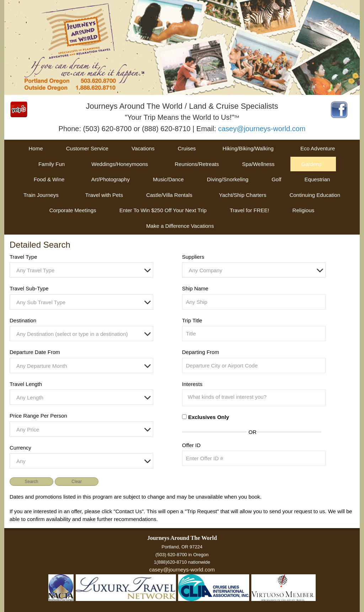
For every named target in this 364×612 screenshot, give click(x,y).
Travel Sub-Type (29, 288)
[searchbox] (256, 397)
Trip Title (192, 320)
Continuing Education (315, 195)
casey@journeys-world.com (262, 129)
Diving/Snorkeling (228, 179)
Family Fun (52, 164)
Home (36, 148)
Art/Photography (111, 179)
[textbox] (83, 270)
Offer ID (191, 445)
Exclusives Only (208, 417)
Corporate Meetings (73, 210)
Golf (277, 179)
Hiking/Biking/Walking (248, 148)
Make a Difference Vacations (180, 226)
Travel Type (23, 257)
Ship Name (195, 288)
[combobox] (81, 270)
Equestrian (317, 179)
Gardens (311, 164)
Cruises (187, 148)
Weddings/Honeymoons (120, 164)
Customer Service (87, 148)
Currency (20, 448)
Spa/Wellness (258, 164)
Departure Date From (35, 352)
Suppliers (193, 257)
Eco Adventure (318, 148)
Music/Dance (168, 179)
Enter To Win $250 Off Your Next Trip (163, 210)
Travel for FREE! (249, 210)
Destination (23, 320)
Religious (304, 210)
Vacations (143, 148)
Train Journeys (41, 195)
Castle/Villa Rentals (169, 195)
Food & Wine (49, 179)
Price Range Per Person (38, 416)
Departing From (200, 352)
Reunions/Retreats (197, 164)
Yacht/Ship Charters (243, 195)
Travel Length (26, 384)
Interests (192, 384)
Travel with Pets (104, 195)
